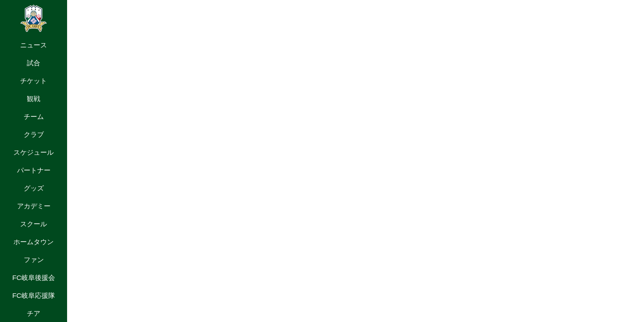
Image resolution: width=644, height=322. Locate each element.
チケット (34, 81)
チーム (34, 117)
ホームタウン (34, 242)
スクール (34, 224)
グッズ (34, 188)
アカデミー (34, 206)
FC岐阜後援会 (33, 278)
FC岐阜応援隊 (33, 295)
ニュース (34, 45)
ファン (34, 260)
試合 (34, 63)
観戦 (34, 99)
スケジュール (34, 152)
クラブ (34, 134)
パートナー (34, 170)
